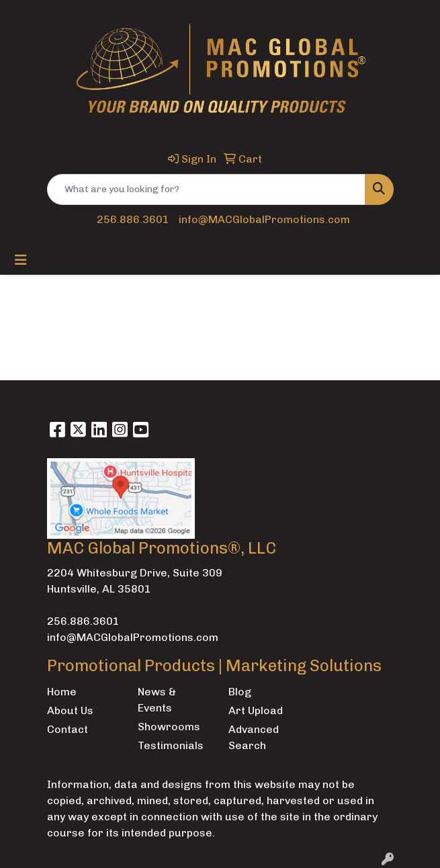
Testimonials (171, 745)
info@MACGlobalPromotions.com (264, 219)
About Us (70, 710)
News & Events (157, 700)
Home (62, 692)
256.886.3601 (133, 219)
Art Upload (256, 710)
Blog (240, 692)
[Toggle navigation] (21, 260)
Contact (68, 729)
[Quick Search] (206, 189)
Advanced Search (254, 737)
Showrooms (169, 727)
